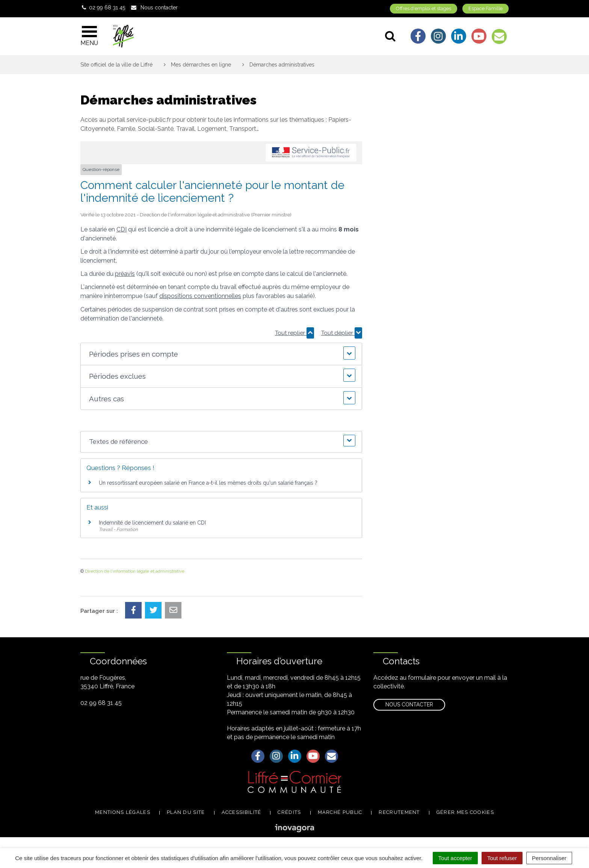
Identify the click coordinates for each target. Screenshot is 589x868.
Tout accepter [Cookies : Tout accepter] (455, 858)
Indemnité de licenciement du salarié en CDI (152, 523)
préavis (125, 274)
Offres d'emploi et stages (424, 8)
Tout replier (294, 333)
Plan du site (186, 812)
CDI (122, 229)
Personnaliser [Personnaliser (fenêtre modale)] (549, 858)
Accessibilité (242, 812)
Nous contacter (409, 705)
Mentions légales (123, 812)
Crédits (289, 812)
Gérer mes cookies (465, 812)
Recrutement (399, 812)
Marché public (340, 812)
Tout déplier (342, 333)
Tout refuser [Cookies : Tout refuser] (502, 858)
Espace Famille (486, 8)
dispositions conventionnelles (200, 296)
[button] (221, 354)
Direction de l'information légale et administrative (135, 571)
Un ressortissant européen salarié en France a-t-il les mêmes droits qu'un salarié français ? (208, 483)
